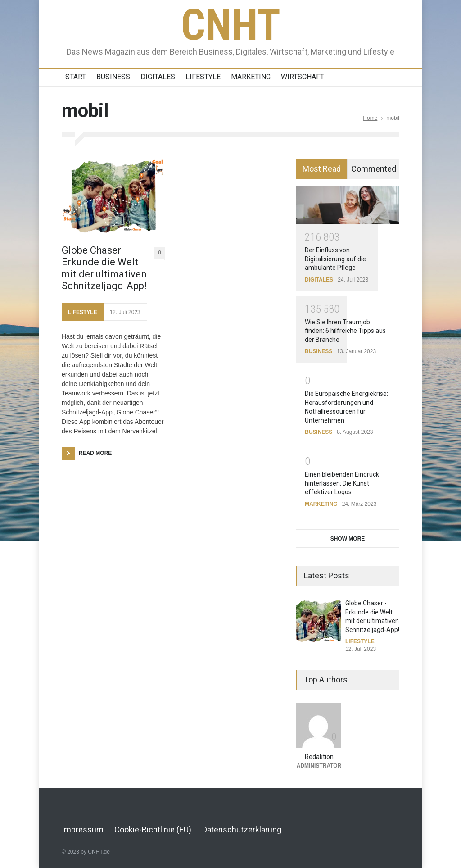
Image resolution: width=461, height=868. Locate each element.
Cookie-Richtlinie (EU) (153, 829)
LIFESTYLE (203, 77)
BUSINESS (113, 77)
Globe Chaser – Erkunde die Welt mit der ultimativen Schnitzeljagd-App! (104, 268)
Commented (374, 169)
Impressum (83, 829)
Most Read (322, 169)
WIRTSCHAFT (303, 77)
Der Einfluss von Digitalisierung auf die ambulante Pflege (335, 259)
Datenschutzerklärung (242, 829)
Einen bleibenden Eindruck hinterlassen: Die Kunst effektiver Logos (342, 483)
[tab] (322, 169)
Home (370, 118)
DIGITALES (158, 77)
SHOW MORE (348, 539)
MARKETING (251, 77)
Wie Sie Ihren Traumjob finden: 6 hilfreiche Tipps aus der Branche (345, 331)
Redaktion (319, 757)
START (76, 77)
